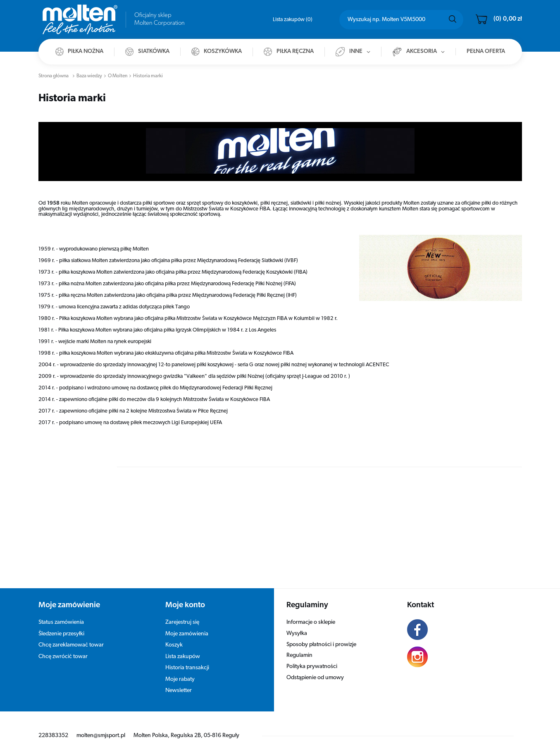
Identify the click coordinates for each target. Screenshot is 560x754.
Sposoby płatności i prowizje (321, 645)
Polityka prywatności (312, 667)
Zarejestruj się (182, 622)
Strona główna (54, 76)
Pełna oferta (486, 51)
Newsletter (179, 691)
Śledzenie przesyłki (61, 634)
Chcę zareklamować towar (71, 645)
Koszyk (174, 645)
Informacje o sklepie (311, 622)
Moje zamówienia (187, 634)
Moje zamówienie (69, 605)
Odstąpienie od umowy (315, 678)
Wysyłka (297, 634)
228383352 (53, 736)
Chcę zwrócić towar (63, 657)
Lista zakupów (293, 20)
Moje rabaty (180, 679)
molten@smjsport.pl (101, 736)
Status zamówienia (61, 622)
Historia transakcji (187, 668)
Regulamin (299, 655)
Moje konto (185, 605)
